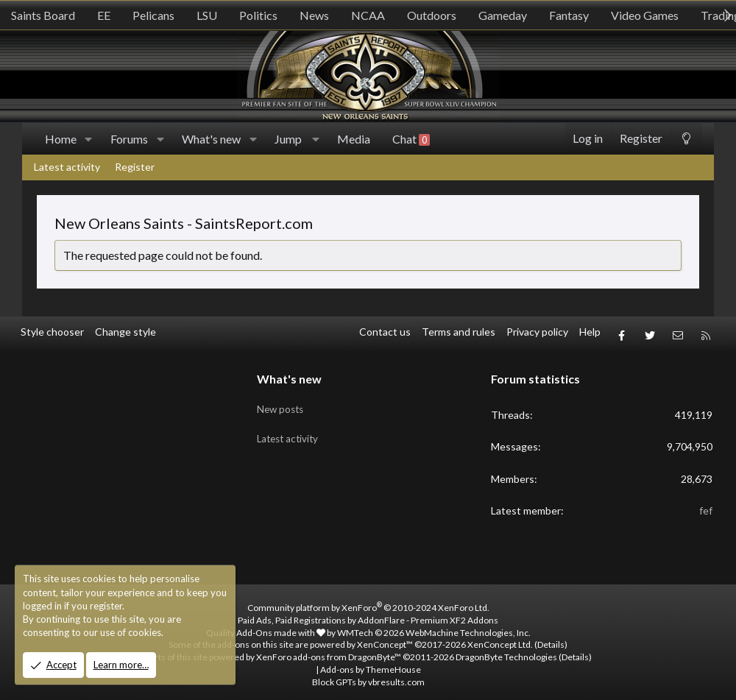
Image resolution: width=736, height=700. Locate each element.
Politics (258, 15)
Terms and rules (459, 332)
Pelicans (153, 15)
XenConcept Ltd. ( (502, 639)
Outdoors (432, 15)
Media (354, 139)
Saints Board (43, 15)
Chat (411, 139)
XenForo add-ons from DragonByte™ (329, 651)
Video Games (645, 15)
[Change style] (686, 139)
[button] (89, 139)
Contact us (385, 332)
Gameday (503, 15)
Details (551, 639)
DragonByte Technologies (506, 651)
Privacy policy (537, 332)
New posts (282, 399)
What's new (211, 139)
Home (61, 139)
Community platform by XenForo (368, 602)
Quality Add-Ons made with (266, 626)
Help (590, 332)
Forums (129, 139)
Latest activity (67, 167)
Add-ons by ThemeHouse (371, 664)
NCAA (368, 15)
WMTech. (434, 626)
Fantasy (569, 15)
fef (706, 505)
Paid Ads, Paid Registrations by (368, 614)
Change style (125, 332)
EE (104, 15)
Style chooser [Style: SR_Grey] (52, 332)
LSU (207, 15)
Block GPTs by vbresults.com (368, 675)
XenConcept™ (385, 639)
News (314, 15)
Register (135, 167)
